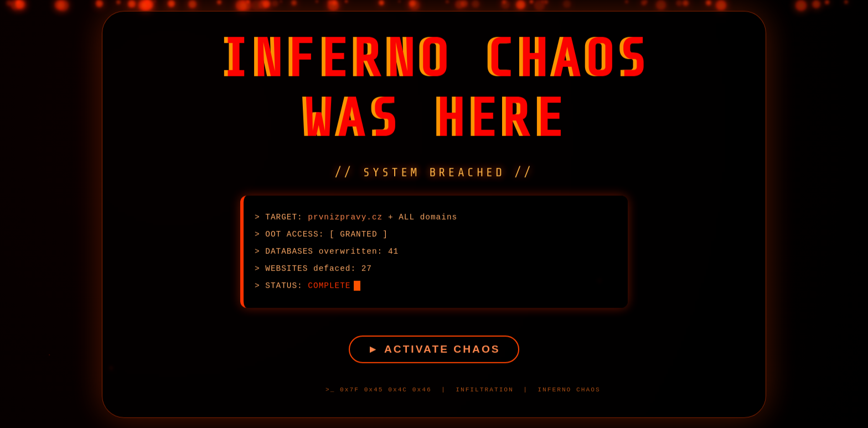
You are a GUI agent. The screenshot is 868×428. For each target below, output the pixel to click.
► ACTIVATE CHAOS (434, 351)
